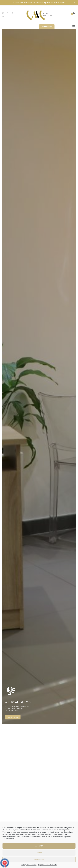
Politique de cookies (29, 865)
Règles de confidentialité (47, 865)
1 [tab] (37, 725)
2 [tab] (39, 725)
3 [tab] (41, 725)
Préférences (39, 859)
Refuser (39, 853)
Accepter (39, 846)
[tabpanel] (38, 377)
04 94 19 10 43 (10, 711)
